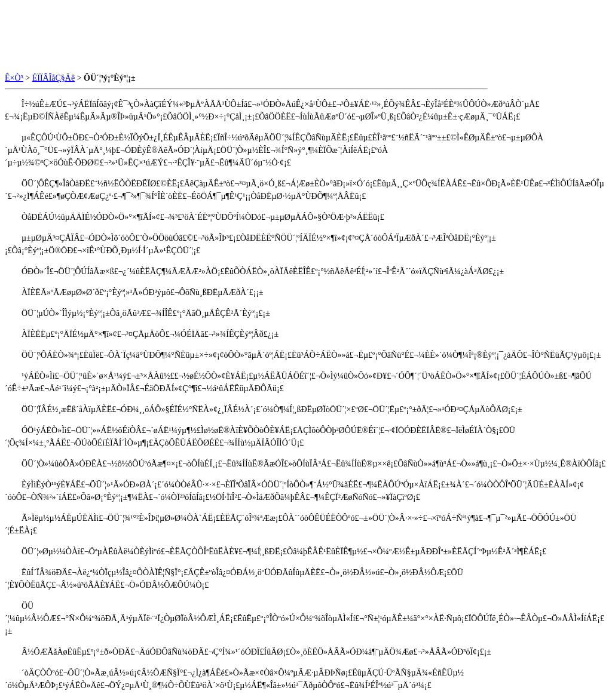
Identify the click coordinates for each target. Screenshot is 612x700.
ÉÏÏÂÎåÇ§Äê (54, 78)
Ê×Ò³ (14, 78)
